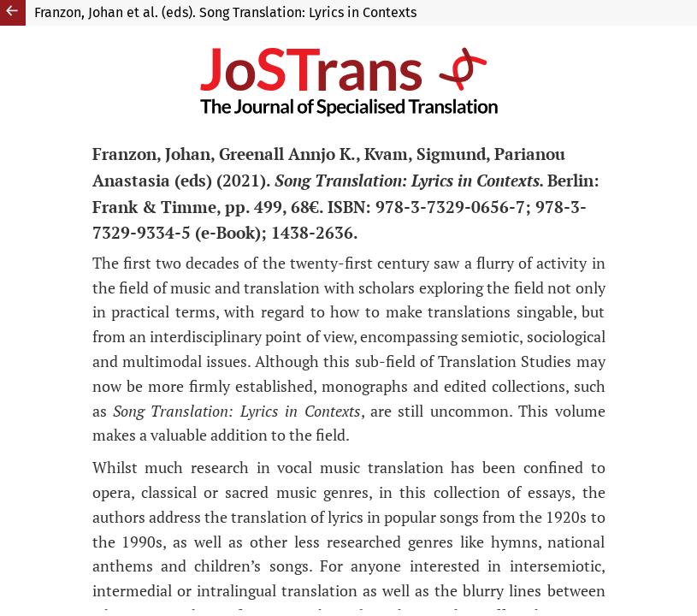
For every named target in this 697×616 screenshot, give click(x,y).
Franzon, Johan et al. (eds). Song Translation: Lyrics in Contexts (225, 12)
